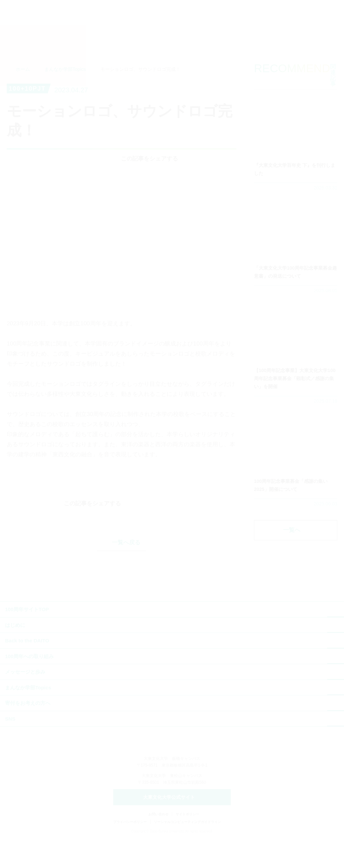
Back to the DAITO (27, 669)
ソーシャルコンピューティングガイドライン (187, 851)
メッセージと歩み (25, 701)
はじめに (15, 654)
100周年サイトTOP (27, 638)
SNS (10, 748)
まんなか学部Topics (65, 87)
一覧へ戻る (126, 572)
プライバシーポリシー (130, 851)
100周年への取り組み (29, 685)
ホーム (23, 87)
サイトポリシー (187, 844)
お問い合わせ (159, 844)
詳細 (296, 159)
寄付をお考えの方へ (28, 732)
